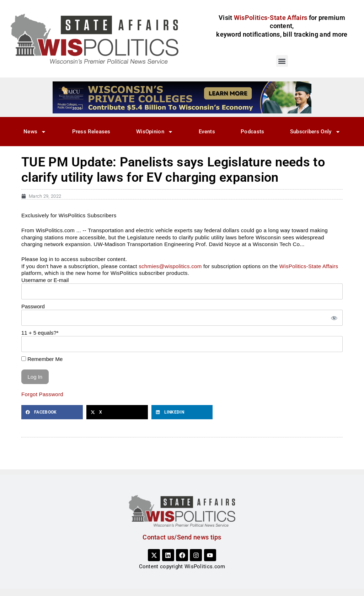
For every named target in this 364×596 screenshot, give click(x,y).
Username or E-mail (45, 280)
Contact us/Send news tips (182, 537)
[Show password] (334, 318)
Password (33, 306)
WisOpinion (155, 132)
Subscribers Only (315, 132)
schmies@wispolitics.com (170, 266)
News (35, 132)
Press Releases (91, 132)
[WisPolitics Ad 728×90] (182, 97)
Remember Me (42, 359)
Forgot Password (42, 394)
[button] (282, 61)
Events (207, 132)
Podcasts (252, 132)
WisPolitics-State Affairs (309, 266)
